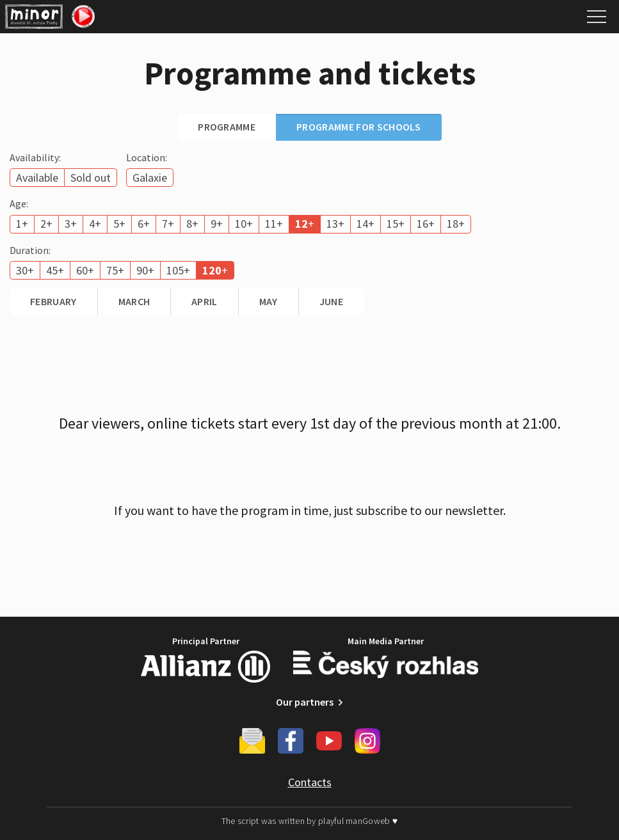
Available (37, 178)
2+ (46, 224)
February (53, 301)
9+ (217, 224)
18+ (456, 224)
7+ (168, 224)
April (205, 301)
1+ (22, 224)
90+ (145, 270)
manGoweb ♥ (372, 821)
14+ (366, 224)
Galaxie (150, 178)
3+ (71, 224)
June (331, 301)
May (269, 301)
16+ (426, 224)
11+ (274, 224)
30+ (25, 270)
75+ (115, 270)
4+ (95, 224)
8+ (192, 224)
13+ (335, 224)
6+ (144, 224)
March (134, 301)
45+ (55, 270)
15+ (396, 224)
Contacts (310, 782)
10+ (244, 224)
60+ (85, 270)
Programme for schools (359, 127)
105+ (178, 270)
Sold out (91, 178)
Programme (227, 127)
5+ (119, 224)
